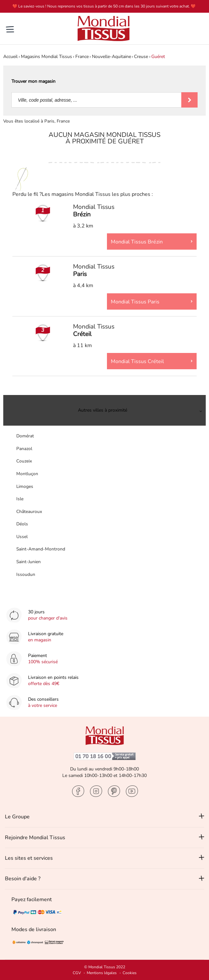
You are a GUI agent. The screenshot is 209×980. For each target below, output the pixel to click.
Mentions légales (102, 973)
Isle (20, 499)
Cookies (130, 973)
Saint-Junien (29, 562)
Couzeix (24, 461)
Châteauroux (29, 512)
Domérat (25, 436)
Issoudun (26, 574)
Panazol (24, 449)
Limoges (25, 486)
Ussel (22, 537)
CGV (77, 973)
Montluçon (27, 474)
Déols (22, 524)
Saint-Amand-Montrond (41, 549)
